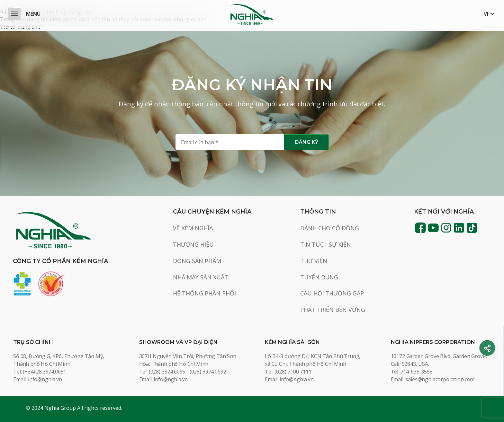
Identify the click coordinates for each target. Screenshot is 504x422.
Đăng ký (306, 142)
